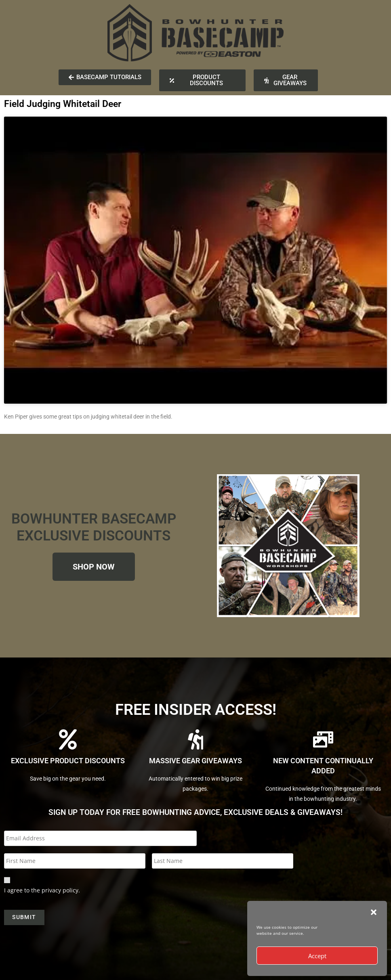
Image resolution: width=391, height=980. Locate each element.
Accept (317, 956)
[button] (374, 912)
